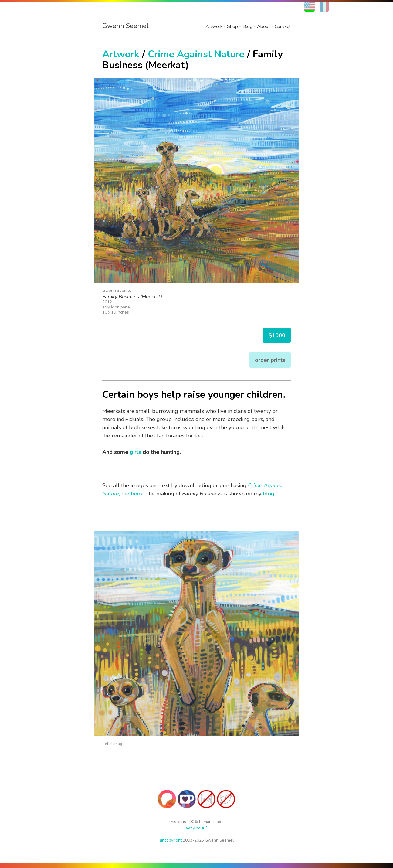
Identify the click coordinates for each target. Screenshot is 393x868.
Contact (283, 26)
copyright (171, 840)
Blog (247, 26)
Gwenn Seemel (125, 26)
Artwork (214, 26)
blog (269, 494)
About (264, 26)
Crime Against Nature (196, 54)
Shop (232, 26)
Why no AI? (196, 828)
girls (136, 452)
